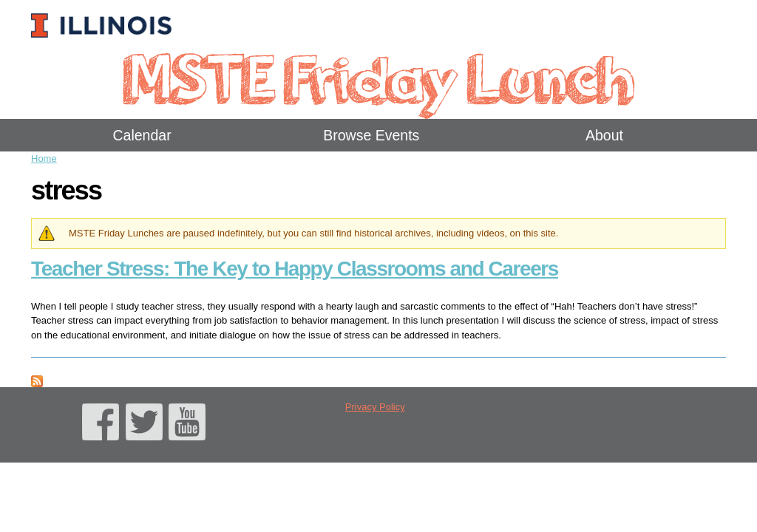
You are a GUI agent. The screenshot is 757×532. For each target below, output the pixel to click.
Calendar (142, 135)
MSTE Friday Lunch (378, 77)
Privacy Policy (375, 407)
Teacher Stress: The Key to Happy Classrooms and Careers (295, 269)
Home (44, 158)
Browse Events (371, 135)
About (604, 135)
